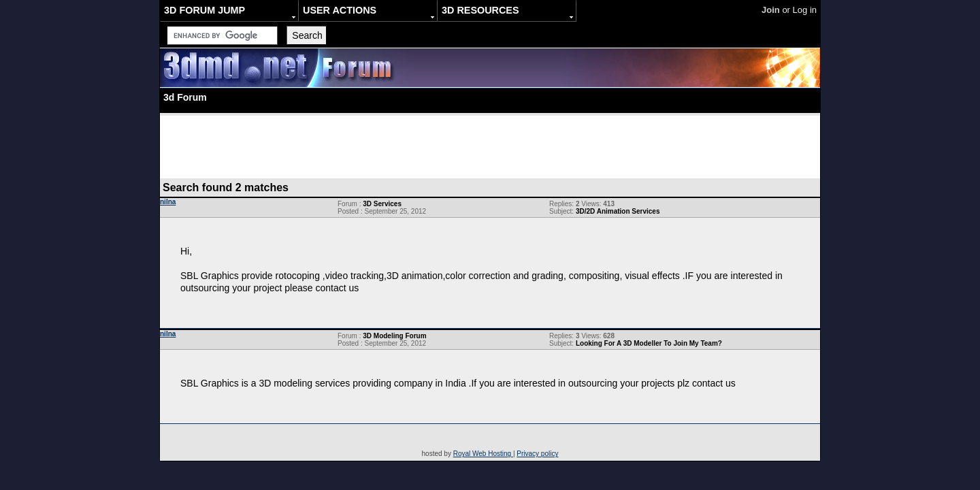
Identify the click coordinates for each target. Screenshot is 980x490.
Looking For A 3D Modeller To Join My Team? (649, 343)
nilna (168, 202)
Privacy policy (537, 454)
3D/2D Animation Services (618, 211)
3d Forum (185, 97)
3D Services (382, 204)
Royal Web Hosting (483, 454)
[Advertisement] (490, 146)
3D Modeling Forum (394, 336)
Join (771, 10)
